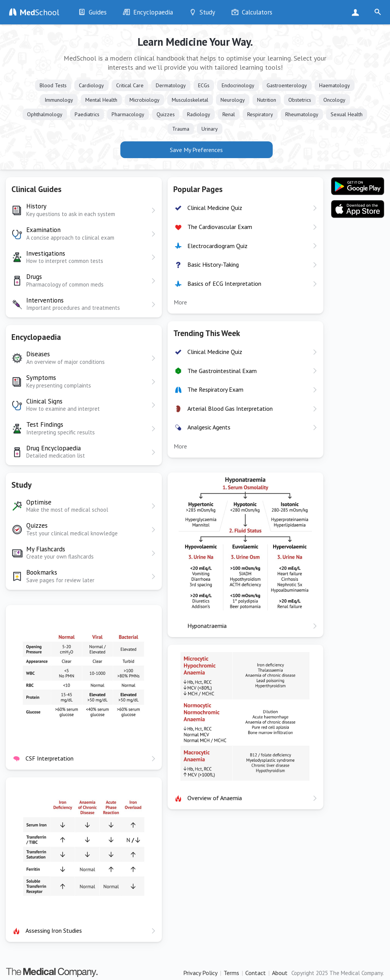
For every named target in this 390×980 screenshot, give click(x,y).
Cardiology (91, 85)
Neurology (233, 100)
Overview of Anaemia (215, 798)
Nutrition (267, 100)
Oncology (334, 100)
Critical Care (130, 85)
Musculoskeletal (190, 100)
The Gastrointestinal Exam (222, 371)
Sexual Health (347, 114)
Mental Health (101, 100)
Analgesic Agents (209, 427)
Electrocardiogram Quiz (217, 246)
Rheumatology (302, 114)
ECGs (204, 85)
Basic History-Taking (213, 264)
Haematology (335, 85)
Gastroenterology (287, 85)
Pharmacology (128, 114)
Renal (229, 114)
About (280, 973)
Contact (256, 973)
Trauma (181, 129)
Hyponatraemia (207, 626)
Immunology (59, 100)
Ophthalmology (45, 114)
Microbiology (145, 100)
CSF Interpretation (50, 758)
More (180, 302)
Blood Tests (53, 85)
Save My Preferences (196, 150)
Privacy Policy (200, 973)
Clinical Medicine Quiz (215, 208)
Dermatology (171, 85)
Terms (231, 973)
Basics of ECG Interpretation (224, 283)
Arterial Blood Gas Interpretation (230, 408)
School (40, 12)
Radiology (199, 114)
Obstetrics (300, 100)
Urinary (210, 129)
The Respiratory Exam (215, 389)
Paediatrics (87, 114)
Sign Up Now (357, 12)
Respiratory (260, 114)
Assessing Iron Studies (54, 930)
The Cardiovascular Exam (220, 227)
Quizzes (166, 114)
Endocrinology (238, 85)
